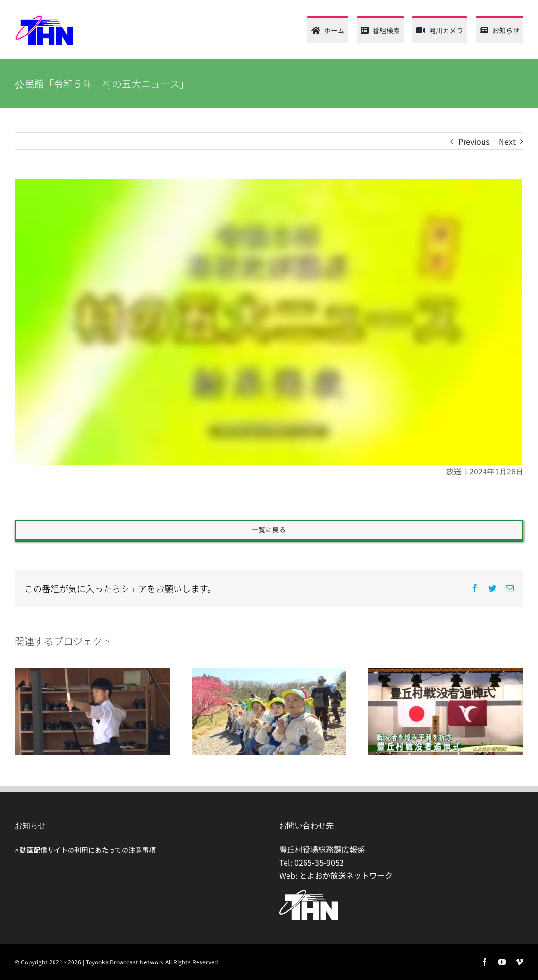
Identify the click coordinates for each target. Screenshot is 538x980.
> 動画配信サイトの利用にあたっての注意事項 (85, 850)
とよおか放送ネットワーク (346, 875)
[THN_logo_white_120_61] (308, 894)
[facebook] (484, 962)
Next (507, 141)
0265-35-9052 (319, 862)
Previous (474, 141)
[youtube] (502, 962)
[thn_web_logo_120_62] (44, 18)
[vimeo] (520, 962)
